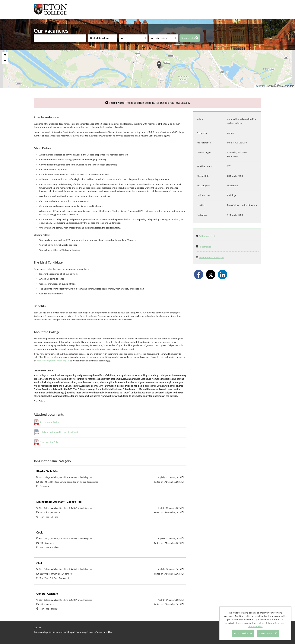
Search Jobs (190, 38)
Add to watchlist (207, 236)
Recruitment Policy (50, 422)
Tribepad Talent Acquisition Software (84, 632)
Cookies (37, 628)
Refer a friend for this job (211, 257)
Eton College (51, 9)
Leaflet (258, 86)
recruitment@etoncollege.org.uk (53, 361)
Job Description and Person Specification (60, 432)
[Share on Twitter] (211, 274)
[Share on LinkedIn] (223, 274)
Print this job (205, 247)
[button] (159, 65)
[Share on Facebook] (199, 274)
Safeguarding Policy (50, 442)
